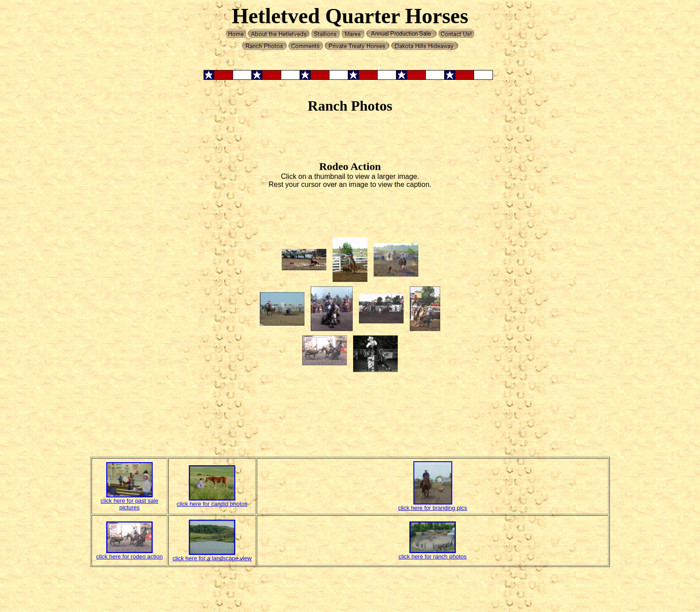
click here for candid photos (212, 504)
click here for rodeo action (130, 556)
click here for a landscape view (212, 558)
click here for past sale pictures (129, 504)
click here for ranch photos (433, 556)
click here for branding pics (433, 508)
